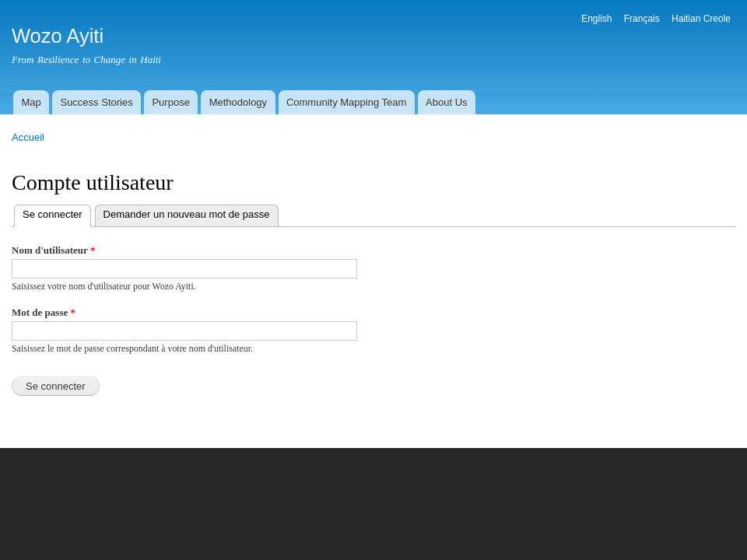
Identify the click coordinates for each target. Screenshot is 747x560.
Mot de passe (44, 312)
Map (31, 102)
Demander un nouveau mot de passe (187, 214)
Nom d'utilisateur (53, 250)
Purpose (170, 102)
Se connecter (57, 213)
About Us (446, 102)
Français (642, 19)
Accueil (28, 137)
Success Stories (96, 102)
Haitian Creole (701, 19)
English (596, 19)
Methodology (238, 102)
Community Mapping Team (346, 102)
